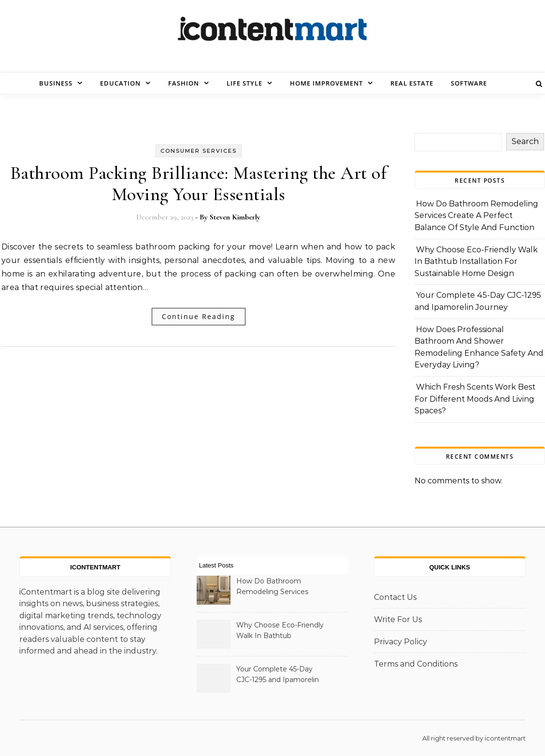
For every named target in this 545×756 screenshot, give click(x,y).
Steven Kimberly (235, 217)
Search (525, 141)
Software (469, 83)
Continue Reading (199, 316)
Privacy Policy (401, 642)
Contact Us (395, 597)
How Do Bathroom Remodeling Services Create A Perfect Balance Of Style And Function (476, 216)
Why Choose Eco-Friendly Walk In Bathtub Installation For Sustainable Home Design (476, 262)
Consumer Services (199, 151)
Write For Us (398, 619)
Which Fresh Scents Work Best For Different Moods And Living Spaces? (475, 399)
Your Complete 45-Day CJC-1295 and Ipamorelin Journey (278, 675)
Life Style (244, 83)
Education (120, 83)
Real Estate (412, 83)
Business (56, 83)
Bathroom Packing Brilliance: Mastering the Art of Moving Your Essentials (199, 184)
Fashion (184, 83)
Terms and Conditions (416, 664)
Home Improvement (326, 83)
